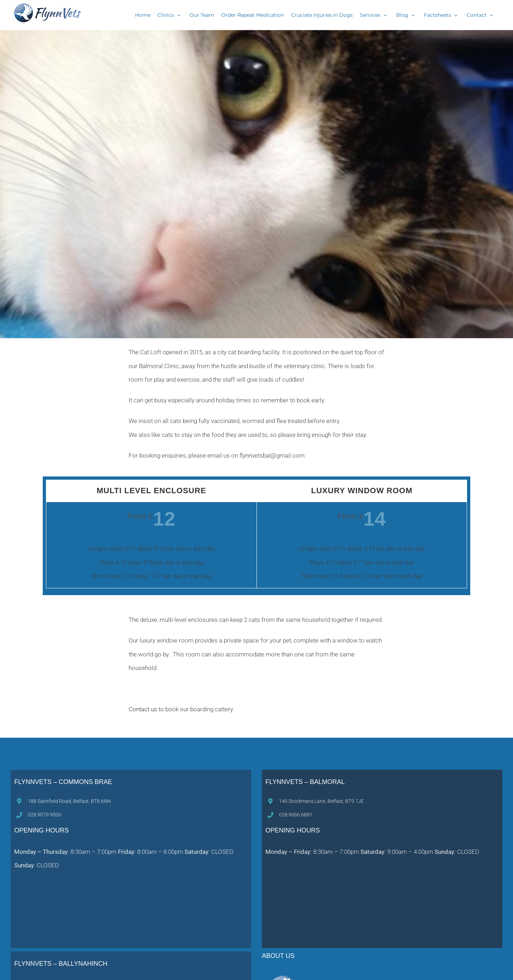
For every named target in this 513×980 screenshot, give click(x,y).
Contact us (143, 709)
